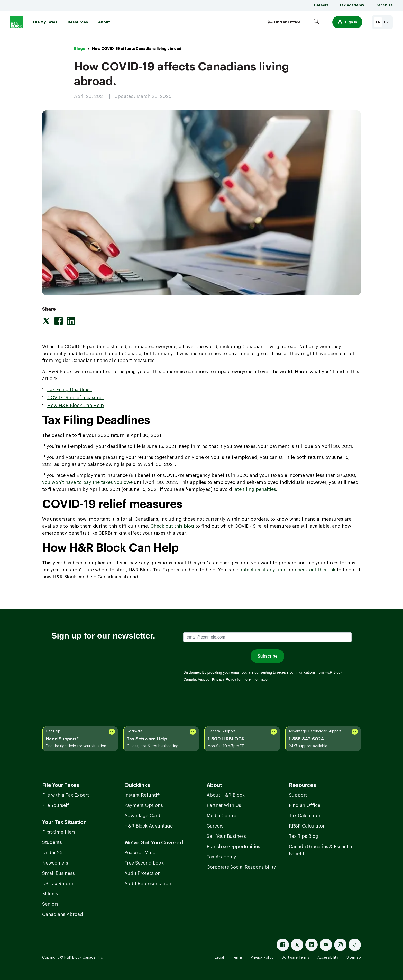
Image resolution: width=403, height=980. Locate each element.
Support (298, 795)
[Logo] (16, 22)
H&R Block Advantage (149, 826)
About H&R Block (226, 795)
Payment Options (144, 805)
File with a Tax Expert (66, 795)
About (104, 22)
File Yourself (56, 805)
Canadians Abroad (62, 914)
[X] (297, 945)
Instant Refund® (142, 795)
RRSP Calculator (307, 826)
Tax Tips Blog (304, 836)
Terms (237, 958)
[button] (347, 22)
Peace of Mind (140, 853)
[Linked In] (312, 945)
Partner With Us (224, 805)
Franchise (384, 5)
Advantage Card (142, 816)
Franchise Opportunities (233, 847)
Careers (321, 5)
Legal (219, 958)
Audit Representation (148, 884)
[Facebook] (283, 945)
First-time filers (59, 832)
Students (52, 842)
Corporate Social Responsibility (241, 867)
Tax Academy (352, 5)
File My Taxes (45, 22)
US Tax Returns (59, 884)
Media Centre (221, 816)
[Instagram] (340, 945)
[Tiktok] (355, 945)
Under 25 (52, 853)
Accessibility (328, 958)
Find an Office (305, 805)
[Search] (316, 22)
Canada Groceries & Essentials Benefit (322, 850)
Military (50, 894)
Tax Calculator (305, 816)
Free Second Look (144, 863)
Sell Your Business (226, 836)
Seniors (50, 904)
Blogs (79, 49)
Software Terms (295, 958)
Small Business (58, 873)
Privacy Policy (262, 958)
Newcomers (55, 863)
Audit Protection (142, 873)
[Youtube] (326, 945)
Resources (78, 22)
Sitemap (354, 958)
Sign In (347, 22)
